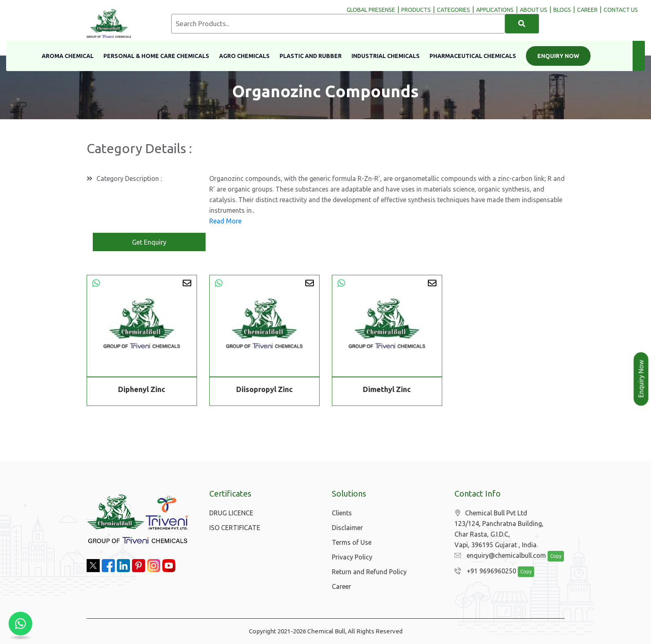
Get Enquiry (149, 242)
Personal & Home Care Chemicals (156, 56)
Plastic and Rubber (311, 56)
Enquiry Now (558, 56)
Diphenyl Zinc (142, 389)
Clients (342, 513)
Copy (551, 556)
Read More (225, 221)
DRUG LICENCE (231, 513)
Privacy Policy (352, 557)
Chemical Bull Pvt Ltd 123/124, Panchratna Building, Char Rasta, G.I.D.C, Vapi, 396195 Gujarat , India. (499, 529)
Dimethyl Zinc (387, 389)
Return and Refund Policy (369, 572)
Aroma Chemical (68, 56)
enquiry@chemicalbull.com (498, 556)
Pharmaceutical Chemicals (473, 56)
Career (341, 586)
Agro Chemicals (244, 56)
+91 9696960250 (483, 571)
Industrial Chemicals (386, 56)
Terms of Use (352, 542)
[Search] (522, 24)
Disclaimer (347, 528)
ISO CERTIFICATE (235, 528)
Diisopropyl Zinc (264, 389)
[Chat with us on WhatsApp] (20, 624)
